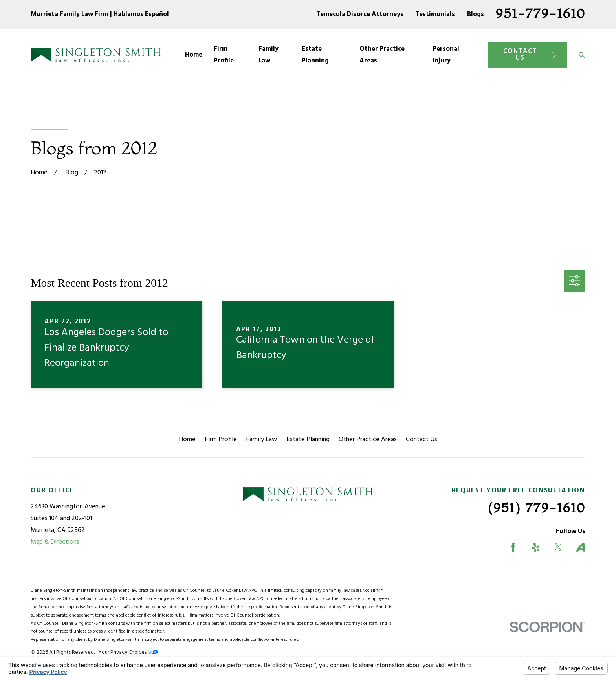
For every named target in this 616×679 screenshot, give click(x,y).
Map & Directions (55, 542)
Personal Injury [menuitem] (446, 55)
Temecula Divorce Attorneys (360, 14)
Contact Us (422, 440)
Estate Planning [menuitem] (315, 55)
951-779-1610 (541, 13)
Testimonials (435, 14)
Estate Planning (308, 440)
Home (187, 440)
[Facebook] (513, 547)
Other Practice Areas (368, 440)
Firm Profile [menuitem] (224, 55)
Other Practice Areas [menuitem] (382, 55)
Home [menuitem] (194, 55)
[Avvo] (580, 547)
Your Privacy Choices (128, 652)
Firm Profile (221, 440)
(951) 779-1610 (537, 507)
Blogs (476, 14)
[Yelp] (536, 547)
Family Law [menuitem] (269, 55)
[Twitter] (558, 547)
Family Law (261, 440)
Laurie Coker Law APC (236, 591)
